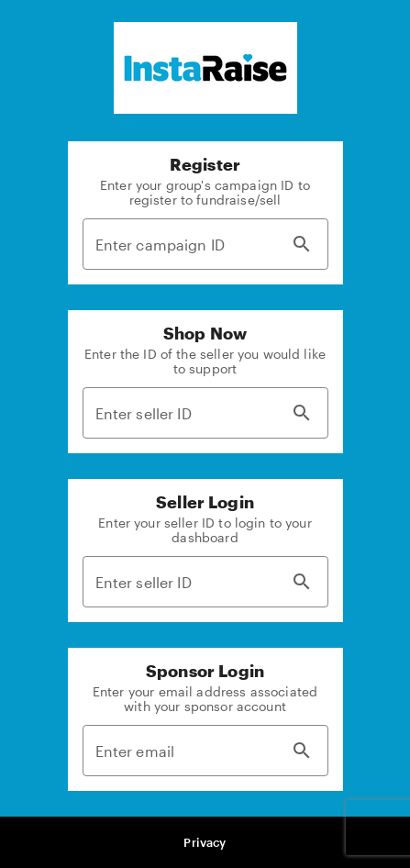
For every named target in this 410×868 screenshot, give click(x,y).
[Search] (302, 244)
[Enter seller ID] (182, 413)
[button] (205, 843)
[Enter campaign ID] (182, 244)
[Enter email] (182, 751)
